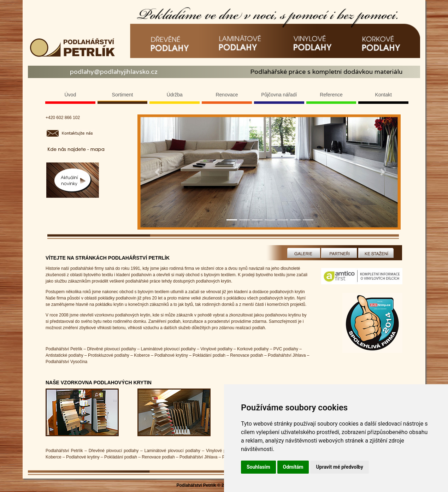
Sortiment (123, 95)
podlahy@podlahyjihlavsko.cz (114, 72)
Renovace (227, 95)
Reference (331, 95)
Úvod (70, 95)
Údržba (175, 95)
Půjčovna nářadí (279, 95)
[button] (157, 172)
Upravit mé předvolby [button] (339, 467)
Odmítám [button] (293, 467)
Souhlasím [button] (258, 467)
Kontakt (383, 95)
